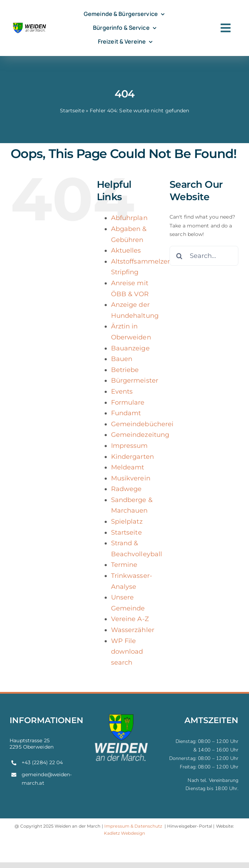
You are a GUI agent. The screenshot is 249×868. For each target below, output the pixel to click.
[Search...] (204, 256)
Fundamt (126, 413)
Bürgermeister (135, 381)
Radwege (126, 489)
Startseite (72, 111)
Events (122, 391)
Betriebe (125, 370)
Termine (124, 565)
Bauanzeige (130, 348)
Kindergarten (132, 457)
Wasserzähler (133, 630)
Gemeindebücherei (142, 424)
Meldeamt (128, 467)
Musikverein (131, 478)
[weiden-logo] (30, 24)
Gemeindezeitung (140, 435)
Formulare (128, 402)
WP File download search (127, 652)
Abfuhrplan (129, 218)
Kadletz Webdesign (125, 833)
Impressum (129, 446)
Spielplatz (127, 522)
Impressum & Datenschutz (133, 826)
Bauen (122, 359)
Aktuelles (126, 250)
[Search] (179, 256)
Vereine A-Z (130, 619)
